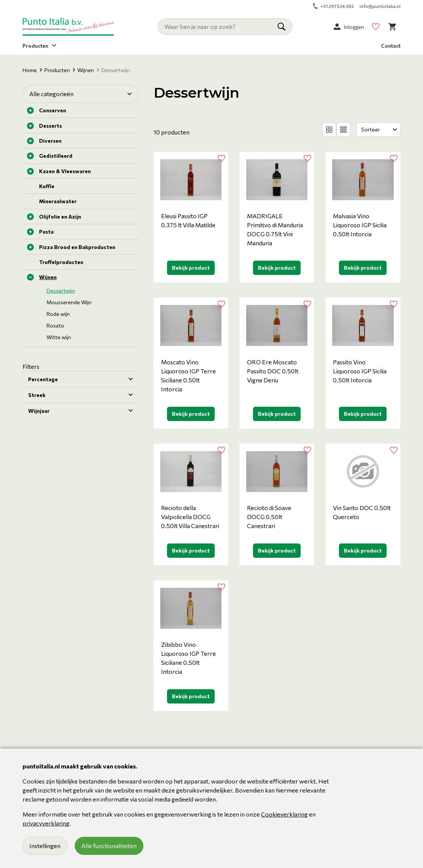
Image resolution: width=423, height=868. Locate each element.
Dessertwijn (61, 291)
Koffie (47, 186)
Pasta (46, 232)
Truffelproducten (61, 262)
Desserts (50, 126)
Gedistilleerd (56, 156)
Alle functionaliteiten (109, 846)
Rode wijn (58, 314)
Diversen (50, 141)
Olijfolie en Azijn (60, 217)
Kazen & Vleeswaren (65, 171)
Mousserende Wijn (69, 302)
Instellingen (45, 846)
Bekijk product (191, 268)
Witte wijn (59, 337)
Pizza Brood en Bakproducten (77, 247)
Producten (55, 70)
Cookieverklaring (284, 814)
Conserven (53, 110)
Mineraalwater (58, 201)
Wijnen (83, 70)
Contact (391, 46)
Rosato (55, 325)
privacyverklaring (46, 823)
